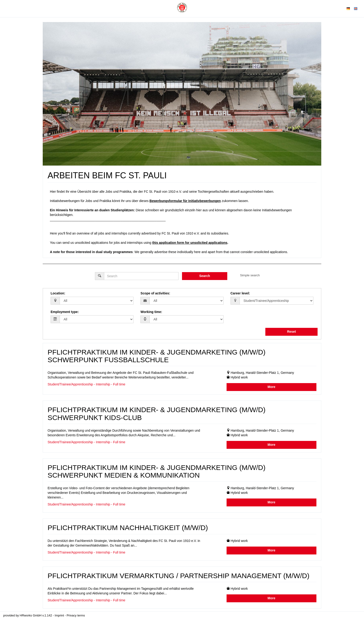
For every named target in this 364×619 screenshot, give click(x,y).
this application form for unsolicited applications (190, 243)
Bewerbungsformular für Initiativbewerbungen (185, 201)
